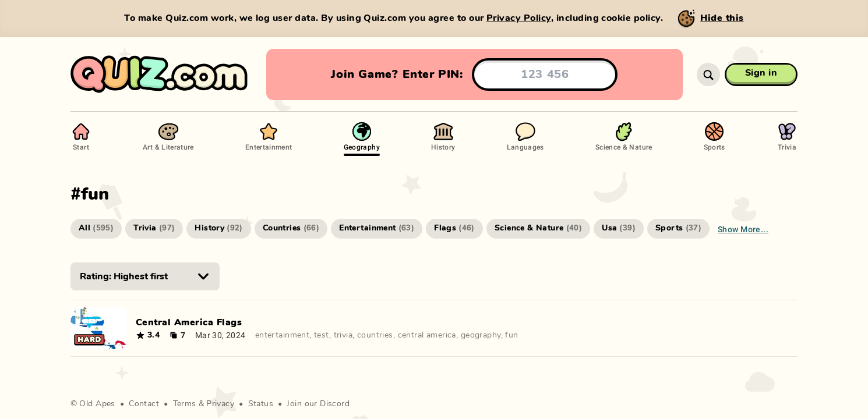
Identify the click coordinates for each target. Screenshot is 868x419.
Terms (185, 404)
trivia (343, 335)
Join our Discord (318, 404)
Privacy (220, 404)
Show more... (743, 229)
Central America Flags (189, 322)
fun (511, 335)
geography (481, 335)
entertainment (282, 335)
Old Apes (97, 404)
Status (261, 404)
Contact (144, 404)
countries (375, 335)
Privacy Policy (519, 18)
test (322, 335)
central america (427, 335)
